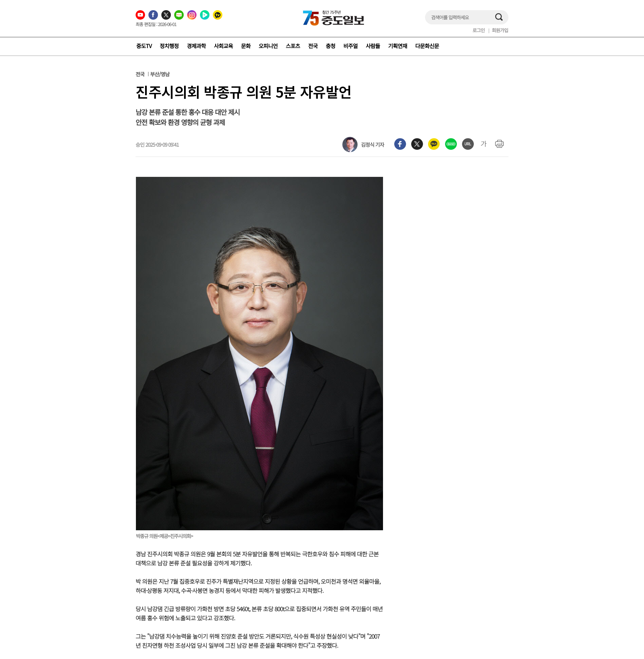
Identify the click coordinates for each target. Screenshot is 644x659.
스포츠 (293, 46)
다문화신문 (427, 46)
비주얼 (350, 46)
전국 (313, 46)
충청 (330, 46)
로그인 (479, 30)
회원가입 (500, 30)
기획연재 (398, 46)
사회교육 (223, 46)
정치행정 (169, 46)
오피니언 (268, 46)
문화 (246, 46)
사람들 (373, 46)
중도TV (144, 46)
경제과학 (196, 46)
